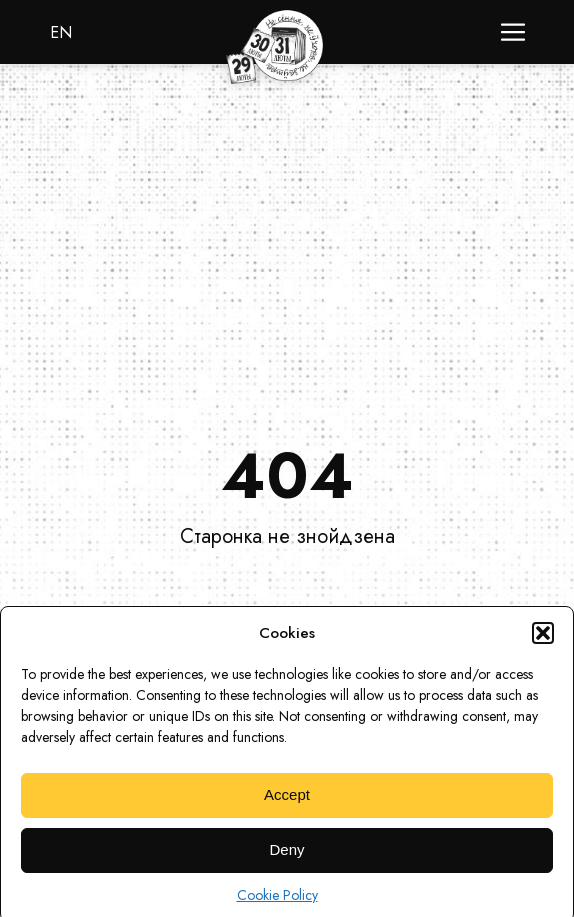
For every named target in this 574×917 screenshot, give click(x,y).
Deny (286, 858)
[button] (543, 641)
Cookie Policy (277, 903)
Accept (287, 803)
